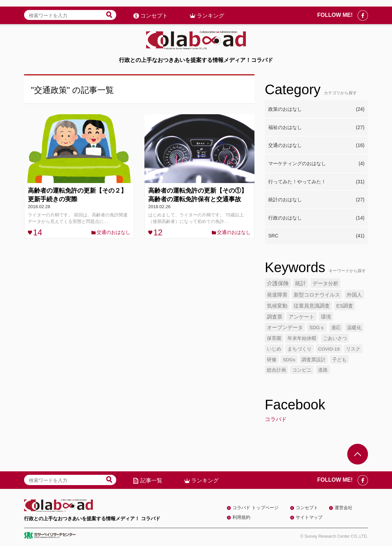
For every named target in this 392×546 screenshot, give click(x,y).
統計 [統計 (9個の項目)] (301, 283)
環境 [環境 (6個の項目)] (326, 317)
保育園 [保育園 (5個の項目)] (274, 338)
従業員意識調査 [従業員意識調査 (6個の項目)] (312, 306)
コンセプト (154, 9)
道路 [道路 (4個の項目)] (323, 370)
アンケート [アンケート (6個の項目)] (301, 317)
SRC (316, 236)
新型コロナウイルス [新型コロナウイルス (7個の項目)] (317, 295)
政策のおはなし (316, 109)
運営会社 (344, 508)
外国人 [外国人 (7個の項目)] (354, 295)
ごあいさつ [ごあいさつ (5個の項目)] (335, 338)
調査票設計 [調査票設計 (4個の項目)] (314, 360)
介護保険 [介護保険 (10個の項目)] (278, 283)
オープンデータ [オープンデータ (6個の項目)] (285, 328)
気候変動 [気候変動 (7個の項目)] (277, 306)
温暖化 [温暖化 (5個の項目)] (354, 328)
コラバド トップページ (255, 508)
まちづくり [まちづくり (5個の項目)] (300, 349)
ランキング (210, 9)
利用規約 (241, 517)
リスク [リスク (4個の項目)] (353, 349)
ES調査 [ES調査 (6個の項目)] (345, 306)
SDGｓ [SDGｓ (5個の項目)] (317, 328)
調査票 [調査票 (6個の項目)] (275, 317)
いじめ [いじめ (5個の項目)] (274, 349)
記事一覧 (151, 480)
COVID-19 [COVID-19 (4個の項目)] (329, 349)
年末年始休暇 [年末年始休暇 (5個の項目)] (302, 338)
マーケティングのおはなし (316, 164)
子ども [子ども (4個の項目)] (339, 360)
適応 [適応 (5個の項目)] (336, 328)
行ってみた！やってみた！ (316, 182)
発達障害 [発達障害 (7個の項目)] (277, 295)
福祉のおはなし (316, 128)
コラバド (276, 419)
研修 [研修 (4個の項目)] (272, 360)
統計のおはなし (316, 200)
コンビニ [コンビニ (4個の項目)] (302, 370)
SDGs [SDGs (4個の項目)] (289, 360)
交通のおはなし (113, 232)
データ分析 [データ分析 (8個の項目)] (325, 283)
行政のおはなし (316, 218)
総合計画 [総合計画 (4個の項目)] (276, 370)
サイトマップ (309, 517)
